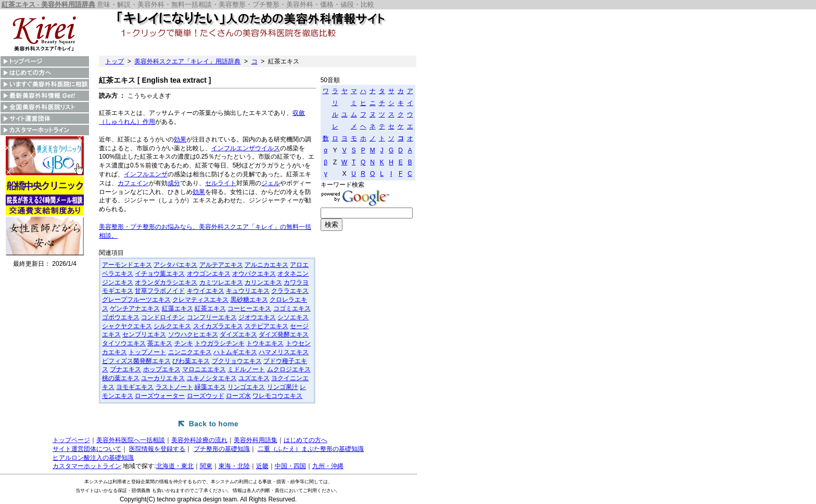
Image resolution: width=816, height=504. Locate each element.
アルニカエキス (266, 265)
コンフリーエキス (212, 317)
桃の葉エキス (121, 378)
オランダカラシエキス (166, 282)
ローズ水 (238, 396)
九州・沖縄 (328, 466)
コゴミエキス (292, 308)
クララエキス (290, 291)
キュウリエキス (248, 291)
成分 (174, 183)
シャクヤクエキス (127, 326)
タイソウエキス (124, 343)
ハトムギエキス (235, 352)
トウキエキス (265, 343)
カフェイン (133, 183)
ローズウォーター (160, 396)
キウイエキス (206, 291)
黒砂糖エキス (249, 300)
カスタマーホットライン (87, 466)
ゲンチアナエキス (135, 308)
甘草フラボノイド (160, 291)
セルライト (221, 183)
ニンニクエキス (190, 352)
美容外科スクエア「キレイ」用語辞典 (187, 61)
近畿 (262, 466)
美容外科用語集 (256, 440)
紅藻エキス (177, 308)
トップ (114, 61)
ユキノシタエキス (212, 378)
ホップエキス (162, 369)
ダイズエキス (238, 334)
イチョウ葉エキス (160, 274)
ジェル (271, 183)
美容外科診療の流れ (199, 440)
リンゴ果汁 (283, 387)
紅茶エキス (210, 308)
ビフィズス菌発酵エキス (136, 361)
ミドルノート (246, 369)
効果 (180, 139)
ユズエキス (254, 378)
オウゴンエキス (209, 274)
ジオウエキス (257, 317)
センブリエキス (144, 334)
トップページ (71, 440)
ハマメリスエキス (284, 352)
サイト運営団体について (87, 449)
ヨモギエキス (135, 387)
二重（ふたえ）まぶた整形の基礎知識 (311, 449)
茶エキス (160, 343)
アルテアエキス (221, 265)
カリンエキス (263, 282)
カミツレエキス (221, 282)
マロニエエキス (204, 369)
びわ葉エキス (191, 361)
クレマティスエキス (200, 300)
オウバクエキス (254, 274)
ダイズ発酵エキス (284, 334)
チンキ (184, 343)
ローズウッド (206, 396)
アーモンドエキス (127, 265)
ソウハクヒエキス (193, 334)
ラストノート (174, 387)
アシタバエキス (175, 265)
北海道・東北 (175, 466)
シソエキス (293, 317)
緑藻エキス (210, 387)
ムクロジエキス (289, 369)
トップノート (147, 352)
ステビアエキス (266, 326)
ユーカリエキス (163, 378)
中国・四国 (290, 466)
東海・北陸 (234, 466)
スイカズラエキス (218, 326)
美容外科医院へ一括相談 (131, 440)
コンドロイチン (163, 317)
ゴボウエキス (121, 317)
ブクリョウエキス (237, 361)
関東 (206, 466)
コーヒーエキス (249, 308)
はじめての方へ (305, 440)
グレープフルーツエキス (136, 300)
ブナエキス (125, 369)
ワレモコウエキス (277, 396)
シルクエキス (172, 326)
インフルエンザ (233, 148)
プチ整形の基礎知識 (222, 449)
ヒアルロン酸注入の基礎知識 (93, 458)
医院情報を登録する (157, 449)
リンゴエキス (246, 387)
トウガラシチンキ (220, 343)
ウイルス (267, 148)
